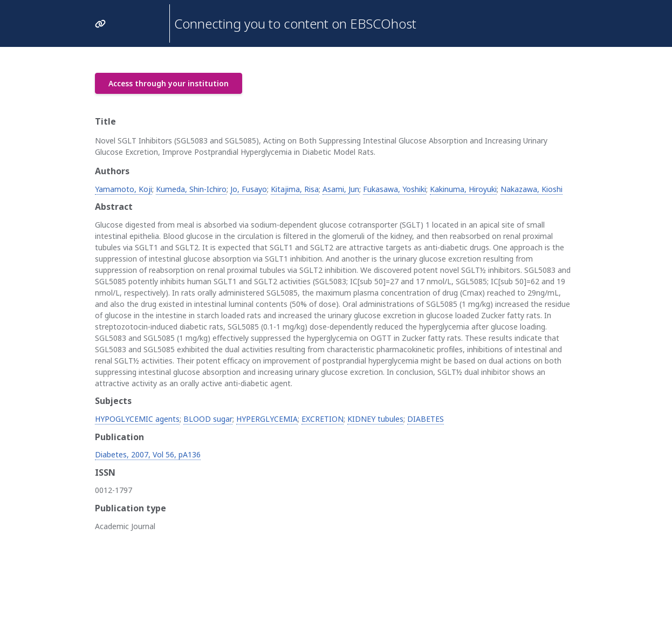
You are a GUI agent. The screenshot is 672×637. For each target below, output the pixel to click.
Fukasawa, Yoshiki (395, 189)
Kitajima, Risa (295, 189)
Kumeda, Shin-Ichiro (191, 189)
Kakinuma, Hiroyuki (463, 189)
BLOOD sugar (208, 419)
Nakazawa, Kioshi (532, 189)
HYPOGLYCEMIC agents (137, 419)
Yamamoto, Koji (124, 189)
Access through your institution (169, 83)
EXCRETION (323, 419)
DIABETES (426, 419)
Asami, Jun (341, 189)
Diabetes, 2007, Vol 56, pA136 (148, 454)
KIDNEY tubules (375, 419)
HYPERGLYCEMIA (267, 419)
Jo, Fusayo (249, 189)
